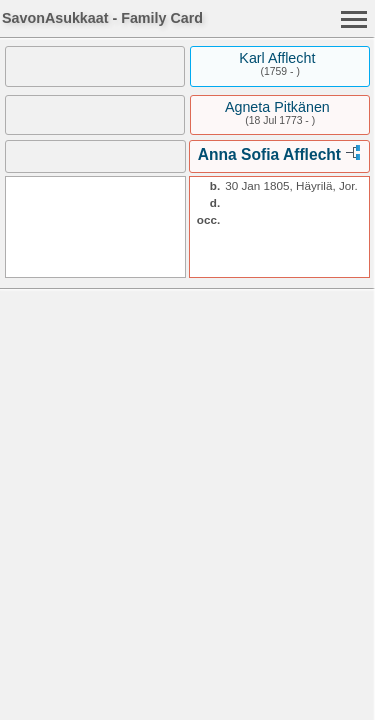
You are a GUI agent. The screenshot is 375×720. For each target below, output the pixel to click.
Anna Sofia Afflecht (269, 154)
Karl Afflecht (277, 58)
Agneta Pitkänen (277, 107)
